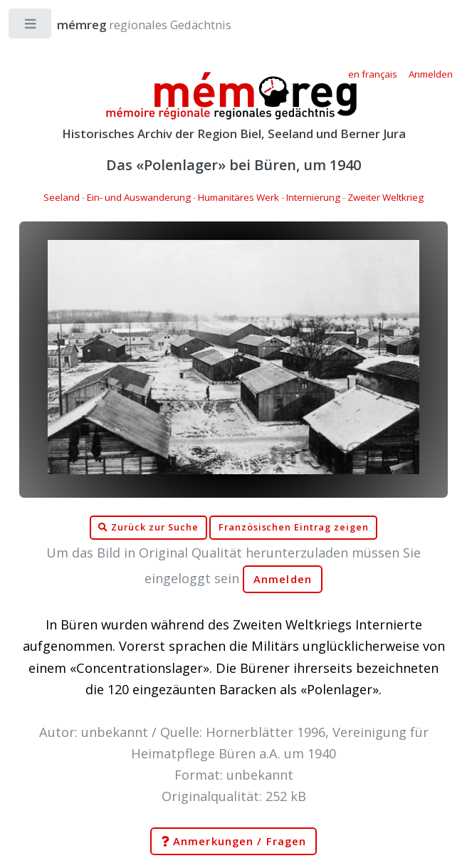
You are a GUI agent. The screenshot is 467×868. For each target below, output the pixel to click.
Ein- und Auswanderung (139, 197)
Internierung (313, 197)
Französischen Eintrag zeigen (294, 527)
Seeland (62, 197)
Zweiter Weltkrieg (385, 197)
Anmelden (283, 579)
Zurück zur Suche (148, 528)
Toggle (31, 27)
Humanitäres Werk (238, 197)
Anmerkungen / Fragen (233, 842)
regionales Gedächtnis (130, 25)
